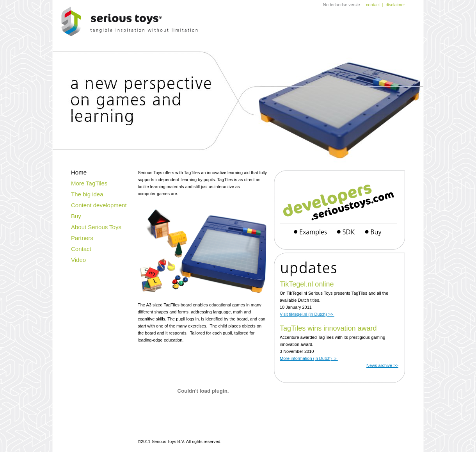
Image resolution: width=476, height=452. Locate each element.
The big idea (87, 194)
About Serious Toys (96, 227)
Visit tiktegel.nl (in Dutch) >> (307, 314)
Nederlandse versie (342, 5)
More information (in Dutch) (309, 358)
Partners (82, 238)
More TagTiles (89, 183)
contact (373, 5)
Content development (99, 205)
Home (79, 172)
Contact (81, 249)
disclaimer (395, 5)
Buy (76, 216)
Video (78, 260)
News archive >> (382, 365)
